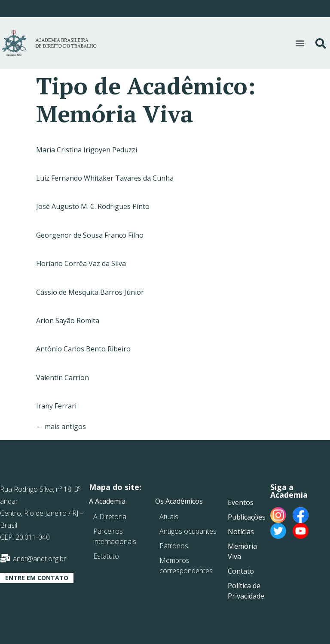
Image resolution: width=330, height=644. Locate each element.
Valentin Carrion (63, 378)
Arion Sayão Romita (68, 320)
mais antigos (61, 426)
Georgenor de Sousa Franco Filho (90, 235)
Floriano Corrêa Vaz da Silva (81, 263)
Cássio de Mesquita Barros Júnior (90, 292)
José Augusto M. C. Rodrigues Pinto (93, 206)
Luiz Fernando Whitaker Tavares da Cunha (105, 178)
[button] (300, 43)
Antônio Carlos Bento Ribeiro (83, 349)
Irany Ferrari (56, 406)
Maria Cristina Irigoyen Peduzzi (87, 150)
